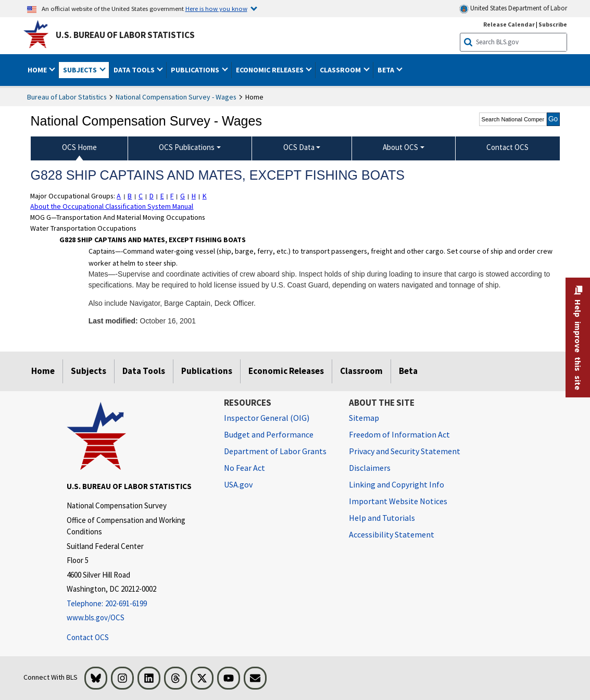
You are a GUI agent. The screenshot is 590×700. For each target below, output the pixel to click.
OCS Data (299, 147)
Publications (207, 371)
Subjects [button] (81, 70)
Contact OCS (88, 637)
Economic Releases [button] (271, 70)
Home (43, 371)
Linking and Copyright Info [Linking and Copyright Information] (397, 484)
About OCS (400, 147)
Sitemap (364, 418)
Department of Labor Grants (275, 451)
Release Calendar (509, 24)
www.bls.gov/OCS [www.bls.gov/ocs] (96, 617)
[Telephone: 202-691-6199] (137, 603)
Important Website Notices (398, 501)
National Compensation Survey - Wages (176, 97)
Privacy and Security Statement (405, 451)
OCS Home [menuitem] (79, 147)
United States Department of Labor (513, 9)
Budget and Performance (269, 434)
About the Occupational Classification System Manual (112, 206)
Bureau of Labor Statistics (67, 97)
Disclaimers (370, 468)
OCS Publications (187, 147)
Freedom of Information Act (399, 434)
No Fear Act (244, 468)
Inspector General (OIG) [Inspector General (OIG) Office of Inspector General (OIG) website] (267, 418)
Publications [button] (196, 70)
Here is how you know (216, 8)
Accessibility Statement (392, 534)
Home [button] (38, 70)
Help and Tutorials (382, 518)
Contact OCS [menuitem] (507, 147)
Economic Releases (286, 371)
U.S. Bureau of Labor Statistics (125, 35)
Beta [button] (387, 70)
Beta (408, 371)
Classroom (361, 371)
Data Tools (144, 371)
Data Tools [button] (135, 70)
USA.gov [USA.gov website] (238, 484)
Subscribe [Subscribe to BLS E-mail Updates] (553, 24)
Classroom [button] (341, 70)
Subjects (89, 371)
